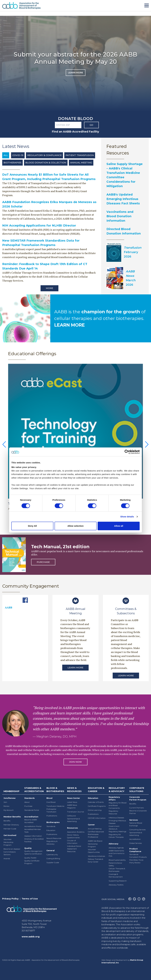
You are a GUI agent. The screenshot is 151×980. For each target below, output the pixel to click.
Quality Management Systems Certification (33, 852)
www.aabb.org (31, 937)
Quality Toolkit (30, 858)
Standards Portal (32, 810)
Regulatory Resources (113, 812)
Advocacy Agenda (116, 848)
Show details (127, 517)
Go (91, 125)
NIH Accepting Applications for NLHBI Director (39, 225)
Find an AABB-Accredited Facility (75, 132)
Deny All (32, 526)
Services (134, 820)
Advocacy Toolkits (116, 885)
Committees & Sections (10, 853)
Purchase (43, 562)
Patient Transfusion (80, 155)
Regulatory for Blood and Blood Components (118, 805)
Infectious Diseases (116, 818)
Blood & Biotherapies (55, 790)
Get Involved (10, 835)
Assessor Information (33, 836)
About (27, 802)
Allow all (119, 526)
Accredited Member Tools (33, 831)
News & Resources (54, 838)
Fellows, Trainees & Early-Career (95, 860)
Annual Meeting (81, 163)
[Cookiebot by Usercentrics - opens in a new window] (127, 452)
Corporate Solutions (137, 790)
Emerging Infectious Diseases (117, 822)
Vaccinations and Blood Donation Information (120, 216)
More (49, 288)
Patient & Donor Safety (115, 864)
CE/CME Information (97, 818)
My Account (9, 810)
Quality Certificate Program (32, 862)
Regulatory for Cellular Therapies (116, 836)
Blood (49, 798)
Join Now (75, 762)
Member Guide (10, 829)
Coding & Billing (53, 858)
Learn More (75, 73)
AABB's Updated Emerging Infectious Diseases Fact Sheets (123, 199)
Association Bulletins (76, 832)
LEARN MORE (70, 325)
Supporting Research (118, 881)
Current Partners (137, 808)
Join (5, 802)
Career (91, 825)
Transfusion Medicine (55, 806)
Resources (72, 828)
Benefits (7, 821)
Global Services (136, 843)
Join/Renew (10, 798)
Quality (28, 848)
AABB (9, 607)
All (6, 155)
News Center (74, 798)
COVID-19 (18, 155)
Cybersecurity (52, 854)
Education (51, 830)
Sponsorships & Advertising (73, 820)
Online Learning (95, 810)
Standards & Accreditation (34, 790)
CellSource (71, 816)
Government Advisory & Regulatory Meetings (117, 829)
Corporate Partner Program (138, 798)
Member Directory (11, 825)
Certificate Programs (97, 806)
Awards (7, 858)
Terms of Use (30, 899)
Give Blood (51, 802)
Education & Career (96, 790)
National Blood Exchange (136, 824)
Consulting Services (137, 830)
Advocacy (113, 844)
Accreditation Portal (33, 826)
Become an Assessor (12, 849)
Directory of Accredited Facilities (34, 840)
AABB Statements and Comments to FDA (116, 853)
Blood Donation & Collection (46, 163)
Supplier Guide (53, 862)
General (51, 851)
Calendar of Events (96, 802)
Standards (29, 798)
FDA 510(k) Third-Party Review (137, 861)
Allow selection (75, 526)
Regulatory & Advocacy (52, 843)
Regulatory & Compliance (44, 155)
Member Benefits (12, 817)
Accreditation (31, 817)
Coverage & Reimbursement (116, 875)
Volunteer (8, 839)
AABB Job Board (95, 841)
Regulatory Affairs (114, 798)
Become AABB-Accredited (31, 821)
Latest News (72, 802)
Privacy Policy (10, 899)
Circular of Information (72, 842)
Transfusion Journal (75, 812)
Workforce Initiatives (96, 856)
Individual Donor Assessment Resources (74, 849)
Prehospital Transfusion (51, 810)
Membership (12, 791)
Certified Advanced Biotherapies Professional (96, 834)
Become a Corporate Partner (138, 812)
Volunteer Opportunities (94, 851)
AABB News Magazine (72, 806)
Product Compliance (135, 850)
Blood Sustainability (117, 860)
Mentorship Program (8, 844)
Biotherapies (12, 163)
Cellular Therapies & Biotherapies (117, 870)
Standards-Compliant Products (138, 856)
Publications (52, 816)
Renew (6, 806)
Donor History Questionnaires (73, 836)
